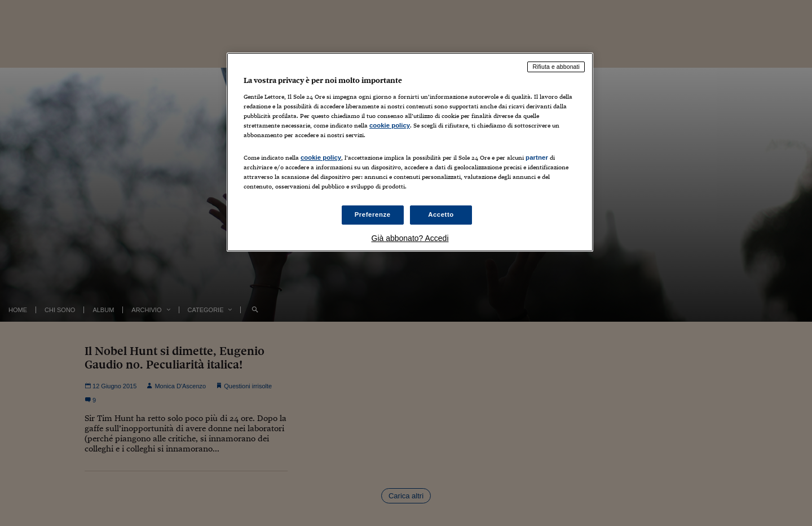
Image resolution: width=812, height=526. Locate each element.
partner (537, 157)
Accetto (441, 214)
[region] (410, 152)
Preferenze (373, 214)
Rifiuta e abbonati (556, 67)
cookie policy (390, 125)
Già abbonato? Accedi (410, 238)
